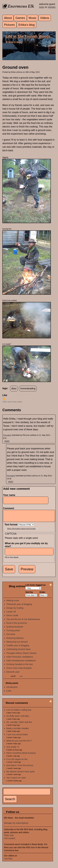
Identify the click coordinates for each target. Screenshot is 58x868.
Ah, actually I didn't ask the (19, 724)
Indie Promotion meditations (20, 659)
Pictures (9, 25)
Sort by (29, 594)
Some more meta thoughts (19, 670)
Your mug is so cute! (16, 780)
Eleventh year (13, 674)
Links (9, 693)
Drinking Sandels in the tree (20, 666)
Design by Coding (15, 610)
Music (33, 18)
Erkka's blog (26, 25)
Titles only (9, 838)
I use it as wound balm (17, 737)
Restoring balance (15, 640)
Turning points (13, 633)
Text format (11, 527)
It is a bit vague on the (17, 761)
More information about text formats (21, 531)
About (8, 18)
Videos (45, 18)
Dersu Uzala (12, 618)
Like (5, 395)
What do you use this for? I (19, 743)
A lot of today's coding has (19, 712)
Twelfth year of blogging (18, 648)
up (4, 399)
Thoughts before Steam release (22, 655)
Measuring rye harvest (17, 644)
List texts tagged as (35, 587)
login (42, 7)
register (52, 7)
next (21, 678)
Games (20, 18)
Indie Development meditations (21, 663)
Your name (9, 495)
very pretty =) (13, 749)
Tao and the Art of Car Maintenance (23, 621)
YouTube (8, 861)
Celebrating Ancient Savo (19, 651)
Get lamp (11, 636)
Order (42, 594)
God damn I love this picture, (20, 768)
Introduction (12, 689)
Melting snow (13, 603)
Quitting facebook (15, 629)
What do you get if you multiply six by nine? (26, 547)
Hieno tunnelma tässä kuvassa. (21, 755)
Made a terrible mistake (18, 731)
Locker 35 (11, 614)
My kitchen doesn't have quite (21, 774)
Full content (10, 841)
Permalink (7, 435)
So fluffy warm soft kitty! (18, 718)
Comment (9, 508)
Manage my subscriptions (16, 825)
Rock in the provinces (17, 625)
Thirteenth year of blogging (19, 606)
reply (7, 441)
